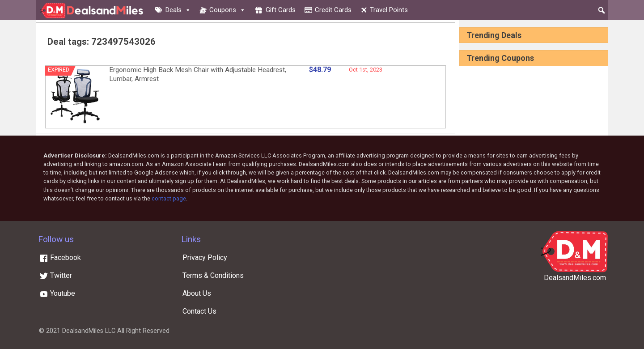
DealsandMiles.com (575, 278)
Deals (178, 10)
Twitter (56, 275)
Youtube (57, 293)
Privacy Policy (205, 257)
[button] (602, 10)
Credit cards (333, 10)
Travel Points (389, 10)
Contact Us (199, 311)
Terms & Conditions (213, 275)
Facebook (60, 257)
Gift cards (281, 10)
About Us (197, 293)
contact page (169, 198)
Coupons (227, 10)
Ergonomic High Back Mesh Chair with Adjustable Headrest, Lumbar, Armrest (198, 74)
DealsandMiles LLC (89, 331)
